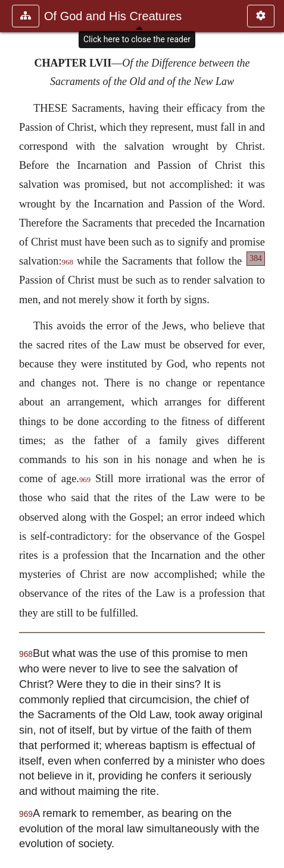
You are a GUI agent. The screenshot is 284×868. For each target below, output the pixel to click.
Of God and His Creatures (113, 16)
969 (85, 480)
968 (68, 262)
